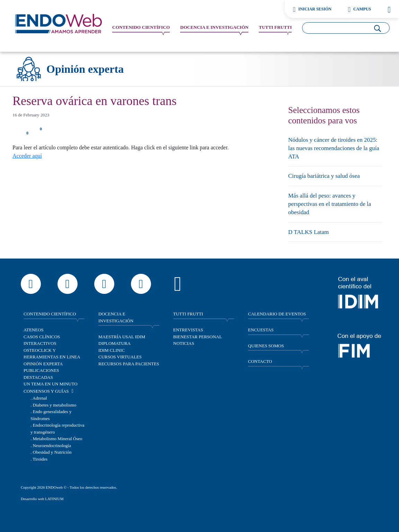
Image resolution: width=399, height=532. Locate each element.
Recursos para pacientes (129, 364)
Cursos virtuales (120, 357)
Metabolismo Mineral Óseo (58, 439)
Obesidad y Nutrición (52, 452)
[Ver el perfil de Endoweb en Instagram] (68, 284)
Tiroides (40, 459)
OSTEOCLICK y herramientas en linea (52, 354)
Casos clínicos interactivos (42, 340)
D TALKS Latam (308, 232)
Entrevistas (188, 330)
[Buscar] (378, 27)
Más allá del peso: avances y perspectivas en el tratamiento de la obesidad (330, 204)
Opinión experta (43, 364)
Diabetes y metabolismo (55, 405)
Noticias (184, 343)
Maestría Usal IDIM (122, 337)
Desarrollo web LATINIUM (42, 499)
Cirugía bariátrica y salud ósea (324, 176)
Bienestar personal (198, 337)
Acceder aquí (27, 156)
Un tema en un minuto (51, 384)
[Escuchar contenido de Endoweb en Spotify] (178, 284)
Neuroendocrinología (52, 446)
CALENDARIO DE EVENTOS (277, 314)
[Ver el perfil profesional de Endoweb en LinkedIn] (141, 284)
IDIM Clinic (112, 350)
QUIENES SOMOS (266, 346)
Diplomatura (114, 343)
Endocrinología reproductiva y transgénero (57, 429)
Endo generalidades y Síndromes (51, 415)
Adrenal (40, 398)
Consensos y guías (46, 391)
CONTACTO (260, 361)
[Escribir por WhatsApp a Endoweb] (31, 284)
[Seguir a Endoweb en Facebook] (104, 284)
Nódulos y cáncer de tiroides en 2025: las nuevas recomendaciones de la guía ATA (334, 148)
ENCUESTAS (261, 330)
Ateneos (34, 330)
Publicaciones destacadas (41, 374)
